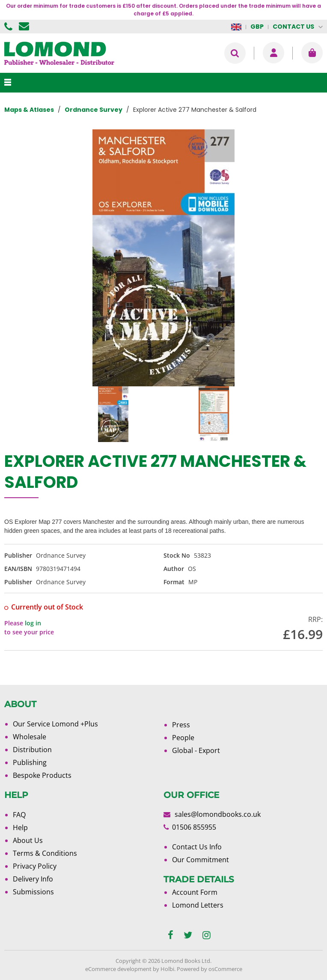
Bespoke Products (42, 775)
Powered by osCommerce (210, 969)
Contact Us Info (197, 847)
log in (33, 623)
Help (20, 828)
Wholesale (30, 737)
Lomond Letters (198, 905)
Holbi (167, 969)
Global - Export (196, 750)
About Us (28, 840)
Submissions (33, 892)
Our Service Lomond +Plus (55, 724)
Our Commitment (201, 860)
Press (181, 725)
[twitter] (188, 935)
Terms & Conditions (45, 853)
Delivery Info (33, 879)
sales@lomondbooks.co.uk (218, 814)
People (183, 738)
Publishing (30, 762)
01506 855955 (9, 27)
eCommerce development (118, 969)
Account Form (195, 892)
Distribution (32, 750)
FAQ (19, 815)
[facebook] (171, 935)
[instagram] (207, 935)
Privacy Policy (35, 866)
